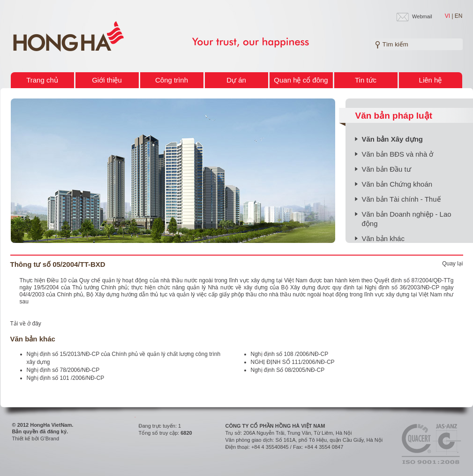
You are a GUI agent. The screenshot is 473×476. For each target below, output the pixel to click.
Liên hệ (431, 80)
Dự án (236, 80)
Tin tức (366, 80)
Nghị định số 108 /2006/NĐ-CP (290, 354)
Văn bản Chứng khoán (397, 184)
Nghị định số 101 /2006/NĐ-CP (66, 378)
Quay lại (452, 264)
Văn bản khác (383, 238)
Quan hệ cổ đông (301, 80)
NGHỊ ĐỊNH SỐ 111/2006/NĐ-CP (293, 362)
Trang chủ (42, 80)
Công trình (172, 80)
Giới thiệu (107, 80)
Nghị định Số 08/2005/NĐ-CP (288, 370)
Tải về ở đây (26, 324)
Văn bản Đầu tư (387, 169)
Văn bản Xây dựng (393, 139)
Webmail (422, 16)
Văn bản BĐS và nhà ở (398, 154)
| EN (457, 16)
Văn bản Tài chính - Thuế (401, 199)
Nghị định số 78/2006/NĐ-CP (63, 370)
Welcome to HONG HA (68, 37)
